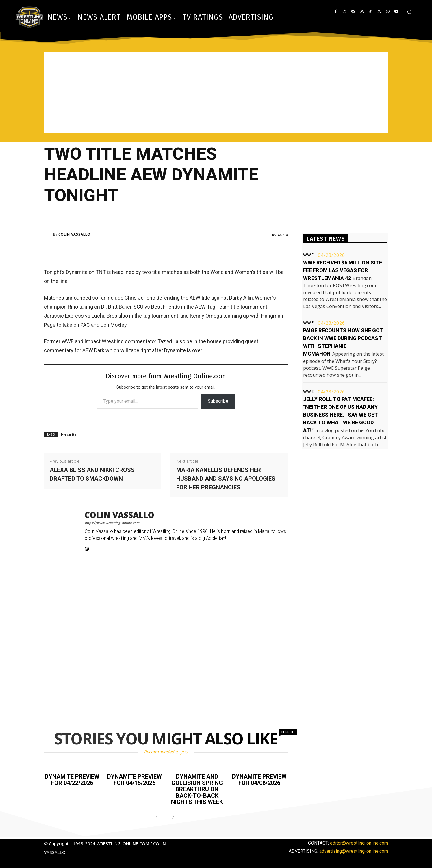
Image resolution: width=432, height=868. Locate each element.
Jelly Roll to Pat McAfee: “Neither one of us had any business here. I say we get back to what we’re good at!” (341, 415)
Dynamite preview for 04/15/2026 (135, 780)
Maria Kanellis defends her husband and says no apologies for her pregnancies (226, 479)
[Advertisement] (216, 92)
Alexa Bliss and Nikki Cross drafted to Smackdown (92, 474)
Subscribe (218, 401)
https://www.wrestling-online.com (112, 523)
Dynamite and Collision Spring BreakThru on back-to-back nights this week (197, 789)
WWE (308, 255)
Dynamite (69, 435)
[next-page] (172, 817)
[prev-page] (158, 817)
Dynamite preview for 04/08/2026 (259, 780)
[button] (409, 12)
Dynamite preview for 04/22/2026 (72, 780)
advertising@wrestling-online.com (354, 851)
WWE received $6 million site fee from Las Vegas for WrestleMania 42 (343, 270)
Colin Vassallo (74, 234)
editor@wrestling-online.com (359, 843)
